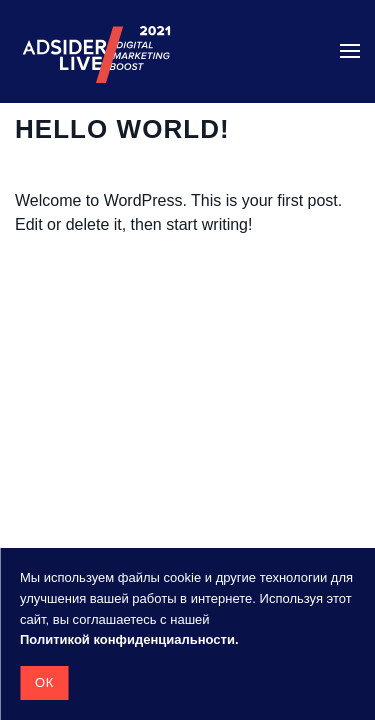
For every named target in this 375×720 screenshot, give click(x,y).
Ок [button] (44, 682)
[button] (350, 51)
